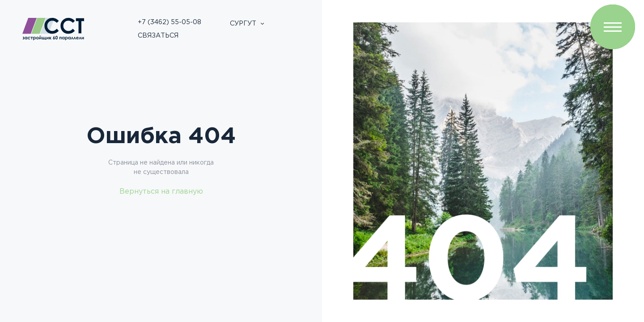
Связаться (158, 36)
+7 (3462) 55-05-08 (169, 22)
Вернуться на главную (161, 192)
